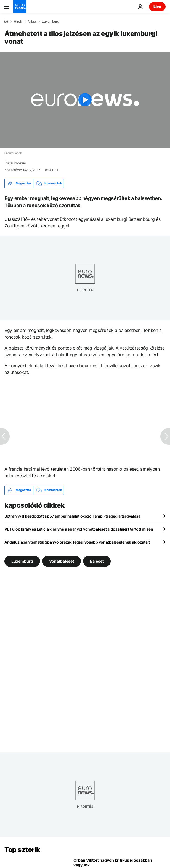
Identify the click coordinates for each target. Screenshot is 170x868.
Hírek (18, 22)
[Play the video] (85, 100)
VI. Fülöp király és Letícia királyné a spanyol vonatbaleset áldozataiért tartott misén (79, 529)
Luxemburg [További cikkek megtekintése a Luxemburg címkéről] (22, 561)
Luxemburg (51, 22)
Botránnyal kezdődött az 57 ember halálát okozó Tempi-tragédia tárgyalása (72, 516)
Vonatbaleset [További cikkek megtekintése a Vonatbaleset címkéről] (62, 561)
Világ (32, 22)
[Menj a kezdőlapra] (20, 7)
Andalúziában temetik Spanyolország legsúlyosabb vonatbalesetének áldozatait (77, 542)
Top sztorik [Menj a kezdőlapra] (22, 850)
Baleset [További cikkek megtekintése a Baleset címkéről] (97, 561)
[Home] (6, 21)
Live (157, 6)
